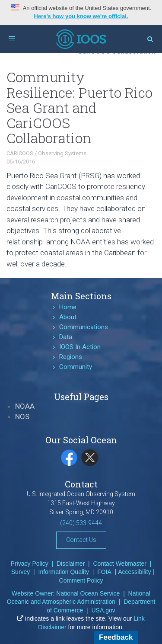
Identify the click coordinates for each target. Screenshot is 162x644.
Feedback (116, 637)
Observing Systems (62, 153)
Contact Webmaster (120, 564)
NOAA (25, 406)
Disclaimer (71, 564)
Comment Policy (81, 580)
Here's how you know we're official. (81, 16)
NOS (22, 417)
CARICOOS (20, 153)
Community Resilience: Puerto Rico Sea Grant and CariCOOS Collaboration (79, 107)
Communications (84, 327)
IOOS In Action (80, 347)
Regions (71, 357)
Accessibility (134, 572)
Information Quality (64, 572)
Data (66, 337)
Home (68, 307)
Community (76, 367)
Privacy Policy (30, 564)
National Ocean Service (88, 593)
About (68, 317)
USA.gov (103, 610)
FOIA (104, 572)
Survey (21, 572)
